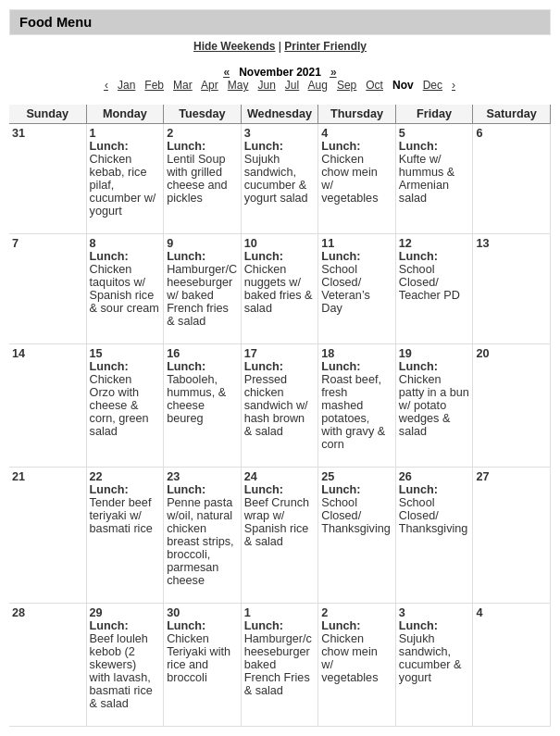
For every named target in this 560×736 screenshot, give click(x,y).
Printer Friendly (325, 46)
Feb (154, 85)
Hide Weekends (234, 46)
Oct (374, 85)
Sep (347, 85)
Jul (292, 85)
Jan (126, 85)
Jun (266, 85)
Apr (210, 85)
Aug (318, 85)
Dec (433, 85)
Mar (183, 85)
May (238, 85)
